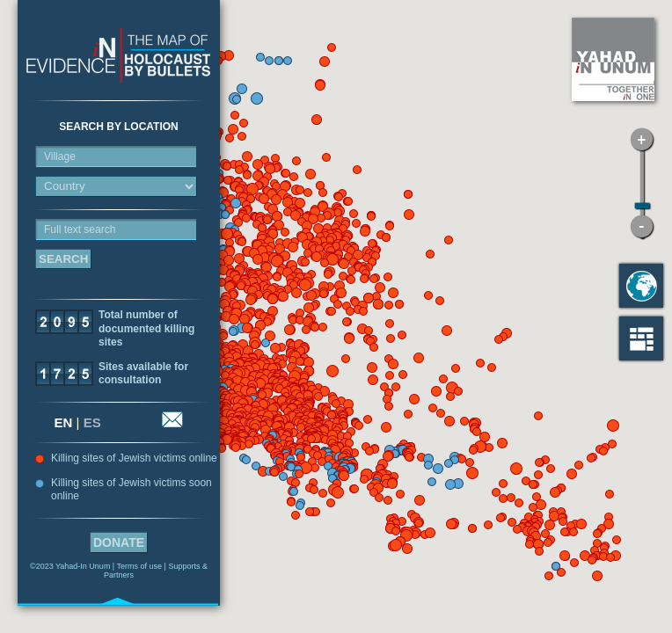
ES (92, 422)
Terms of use (140, 566)
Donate (119, 542)
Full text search (80, 229)
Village (60, 156)
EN (64, 422)
